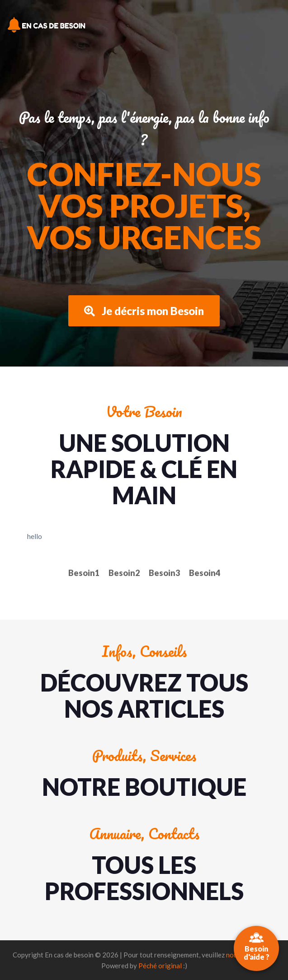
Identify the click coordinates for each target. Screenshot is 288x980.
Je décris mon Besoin (144, 311)
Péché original (160, 966)
